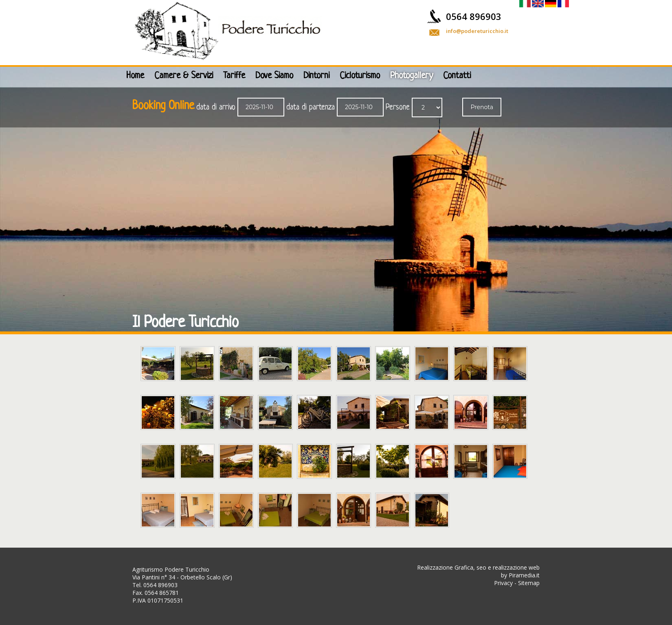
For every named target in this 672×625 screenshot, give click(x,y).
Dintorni (316, 76)
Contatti (457, 76)
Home (135, 76)
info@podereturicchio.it (477, 31)
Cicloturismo (360, 76)
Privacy (503, 583)
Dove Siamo (274, 76)
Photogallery (412, 76)
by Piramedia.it (520, 575)
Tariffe (234, 76)
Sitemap (529, 583)
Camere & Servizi (184, 76)
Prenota (482, 107)
